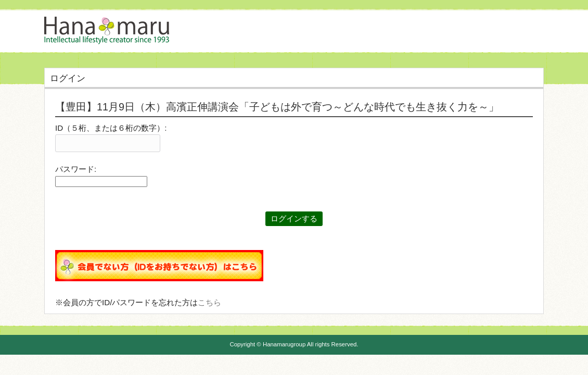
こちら (209, 302)
